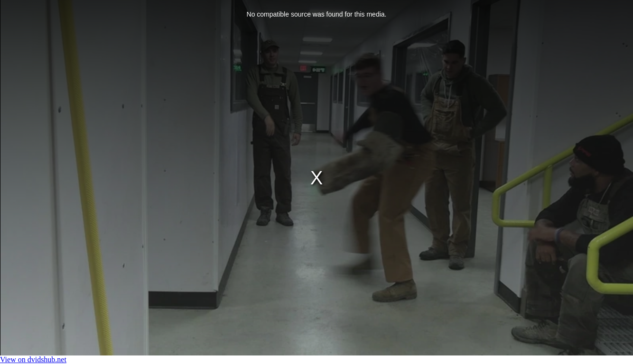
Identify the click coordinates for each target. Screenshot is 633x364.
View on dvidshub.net (33, 359)
